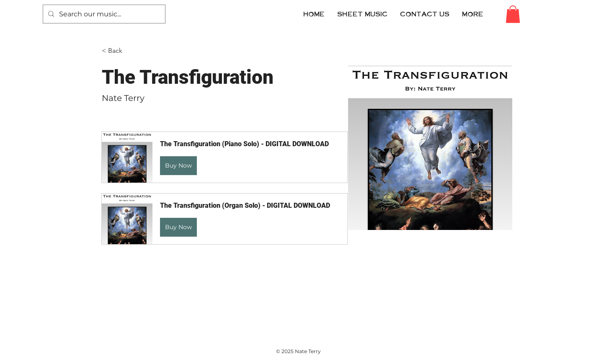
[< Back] (118, 51)
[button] (425, 14)
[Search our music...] (103, 14)
